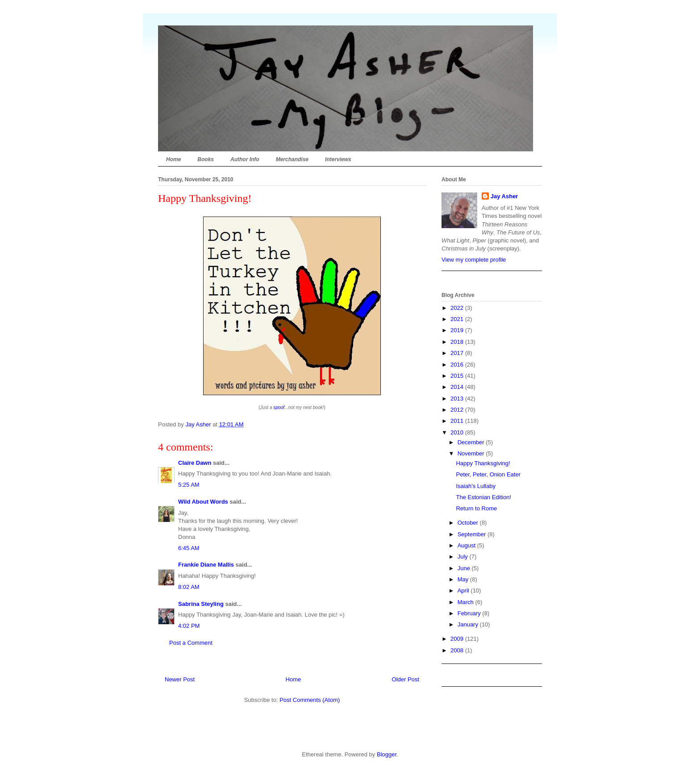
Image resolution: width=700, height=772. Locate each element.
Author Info (245, 159)
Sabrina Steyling (201, 604)
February (470, 613)
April (464, 590)
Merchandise (292, 159)
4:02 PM (189, 626)
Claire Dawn (195, 463)
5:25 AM (189, 485)
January (469, 624)
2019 (458, 330)
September (473, 534)
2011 (458, 421)
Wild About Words (203, 502)
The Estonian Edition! (483, 497)
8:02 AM (189, 587)
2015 (458, 376)
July (464, 557)
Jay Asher (504, 196)
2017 (458, 353)
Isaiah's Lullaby (475, 486)
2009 (458, 639)
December (472, 442)
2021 (458, 319)
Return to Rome (476, 508)
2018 (458, 342)
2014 (458, 387)
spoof (279, 407)
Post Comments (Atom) (310, 700)
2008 (458, 650)
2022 (458, 308)
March (467, 602)
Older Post (406, 679)
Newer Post (180, 679)
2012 (458, 410)
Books (206, 159)
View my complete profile (474, 260)
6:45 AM (189, 548)
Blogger (387, 754)
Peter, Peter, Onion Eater (488, 474)
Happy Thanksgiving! (483, 463)
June (465, 568)
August (467, 545)
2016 (458, 365)
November (472, 453)
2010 (458, 432)
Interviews (338, 159)
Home (173, 159)
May (464, 579)
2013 (458, 399)
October (469, 523)
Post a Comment (191, 643)
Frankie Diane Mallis (206, 565)
